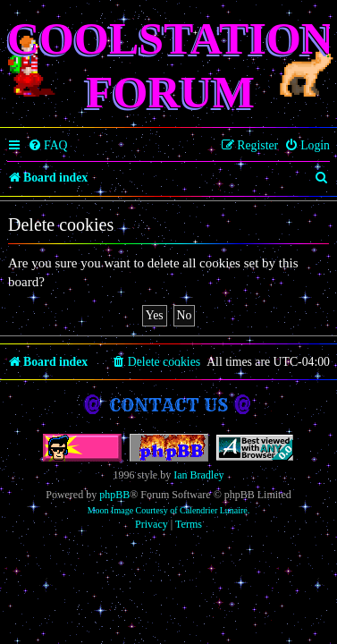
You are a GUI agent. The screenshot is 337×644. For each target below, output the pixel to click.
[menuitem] (48, 146)
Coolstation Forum (170, 65)
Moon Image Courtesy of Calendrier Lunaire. (169, 510)
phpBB (114, 495)
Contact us (168, 405)
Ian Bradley (198, 475)
